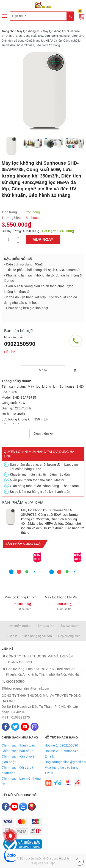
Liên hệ (10, 352)
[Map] (32, 807)
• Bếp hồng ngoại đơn (37, 636)
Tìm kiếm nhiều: (20, 626)
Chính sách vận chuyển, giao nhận (19, 759)
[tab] (43, 370)
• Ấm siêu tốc (45, 626)
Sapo (52, 863)
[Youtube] (25, 727)
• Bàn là (12, 636)
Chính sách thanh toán (18, 745)
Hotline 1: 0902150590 (61, 745)
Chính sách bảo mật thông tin (21, 781)
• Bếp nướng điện (68, 636)
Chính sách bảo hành (17, 751)
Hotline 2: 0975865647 (61, 751)
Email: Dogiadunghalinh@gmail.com (65, 759)
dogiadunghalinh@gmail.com (28, 688)
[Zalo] (23, 807)
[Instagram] (35, 727)
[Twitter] (15, 727)
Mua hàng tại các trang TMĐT (62, 770)
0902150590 (20, 344)
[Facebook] (6, 727)
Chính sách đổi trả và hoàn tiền (17, 770)
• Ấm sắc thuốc (69, 626)
